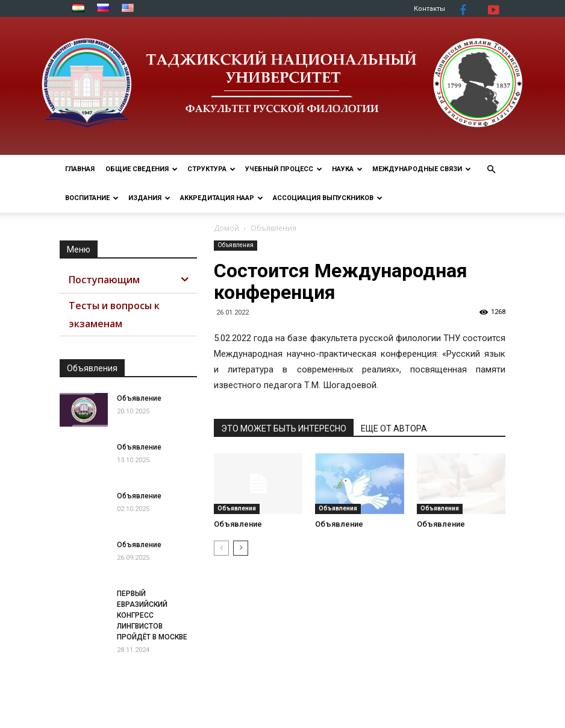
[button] (491, 170)
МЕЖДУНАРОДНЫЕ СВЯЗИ (422, 169)
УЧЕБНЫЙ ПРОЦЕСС (284, 169)
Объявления (236, 245)
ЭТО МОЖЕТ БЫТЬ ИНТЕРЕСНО (284, 428)
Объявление (238, 524)
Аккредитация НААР (222, 198)
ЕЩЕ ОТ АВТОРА (394, 428)
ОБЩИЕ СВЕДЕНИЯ (142, 169)
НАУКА (347, 169)
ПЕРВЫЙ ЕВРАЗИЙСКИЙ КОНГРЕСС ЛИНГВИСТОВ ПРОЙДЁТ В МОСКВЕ (152, 615)
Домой (226, 228)
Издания (149, 198)
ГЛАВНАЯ (80, 169)
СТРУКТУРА (211, 169)
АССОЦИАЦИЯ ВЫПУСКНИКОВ (328, 198)
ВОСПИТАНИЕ (92, 198)
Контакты (429, 9)
